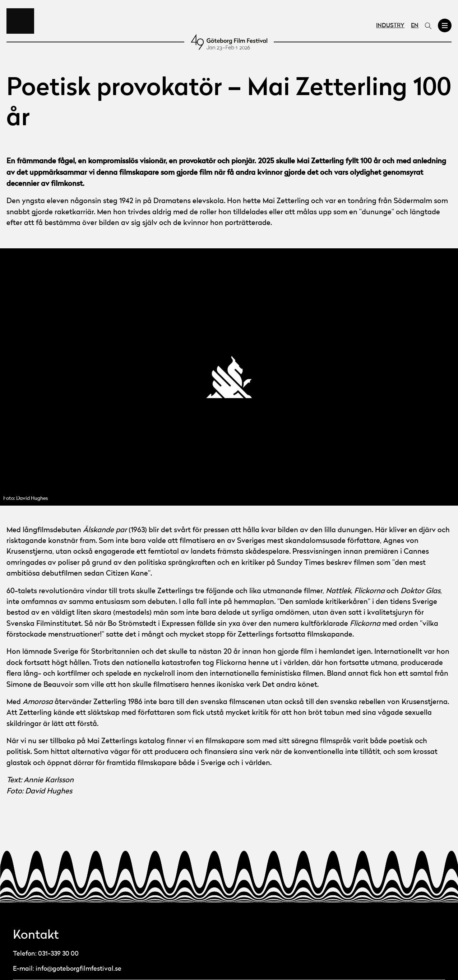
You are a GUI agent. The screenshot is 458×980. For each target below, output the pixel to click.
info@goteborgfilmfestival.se (78, 969)
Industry (390, 26)
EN (415, 26)
